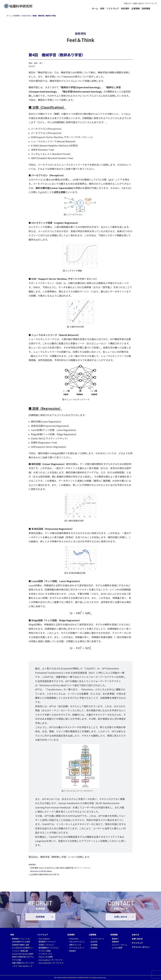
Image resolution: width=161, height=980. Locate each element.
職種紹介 (115, 939)
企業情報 (136, 8)
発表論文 (73, 951)
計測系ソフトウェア (46, 945)
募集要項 (115, 942)
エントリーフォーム (120, 945)
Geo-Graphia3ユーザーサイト (50, 963)
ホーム (95, 8)
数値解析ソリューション (21, 939)
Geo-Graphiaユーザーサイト (50, 960)
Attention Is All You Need (41, 871)
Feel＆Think (74, 939)
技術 (102, 8)
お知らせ (127, 3)
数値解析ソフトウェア (47, 942)
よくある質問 (117, 948)
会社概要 (94, 945)
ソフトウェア (113, 8)
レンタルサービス (45, 954)
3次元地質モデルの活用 (21, 942)
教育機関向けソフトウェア (49, 948)
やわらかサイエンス (77, 942)
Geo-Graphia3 (44, 939)
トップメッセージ (97, 939)
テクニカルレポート (77, 948)
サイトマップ (151, 3)
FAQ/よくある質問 (46, 957)
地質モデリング (75, 945)
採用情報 (146, 8)
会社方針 (94, 942)
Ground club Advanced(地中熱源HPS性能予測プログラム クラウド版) (23, 957)
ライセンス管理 (45, 951)
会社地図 (94, 948)
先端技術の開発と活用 (21, 945)
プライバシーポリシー (141, 947)
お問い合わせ (138, 3)
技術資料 (125, 8)
